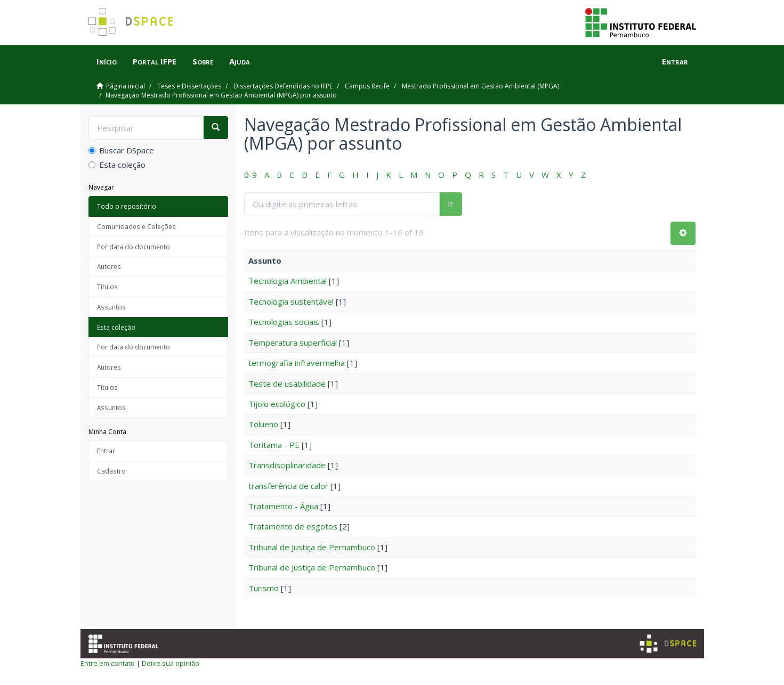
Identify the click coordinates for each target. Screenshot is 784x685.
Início (107, 61)
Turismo (264, 588)
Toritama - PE (274, 445)
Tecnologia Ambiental (288, 281)
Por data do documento (134, 247)
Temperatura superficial (293, 342)
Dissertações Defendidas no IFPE (283, 86)
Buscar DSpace (121, 150)
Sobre (203, 61)
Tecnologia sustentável (291, 301)
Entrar (106, 451)
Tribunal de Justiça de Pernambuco (312, 547)
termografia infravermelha (297, 363)
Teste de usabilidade (287, 384)
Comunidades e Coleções (136, 226)
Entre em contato (108, 663)
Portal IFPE (155, 61)
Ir (451, 203)
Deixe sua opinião (171, 663)
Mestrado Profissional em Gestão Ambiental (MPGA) (480, 86)
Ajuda (240, 61)
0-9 (250, 175)
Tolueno (263, 424)
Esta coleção (117, 165)
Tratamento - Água (283, 506)
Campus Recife (367, 86)
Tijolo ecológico (277, 404)
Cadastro (111, 471)
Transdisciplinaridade (287, 465)
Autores (109, 266)
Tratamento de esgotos (293, 526)
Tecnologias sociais (284, 322)
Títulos (107, 287)
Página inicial (126, 86)
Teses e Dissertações (189, 86)
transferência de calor (288, 486)
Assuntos (111, 307)
